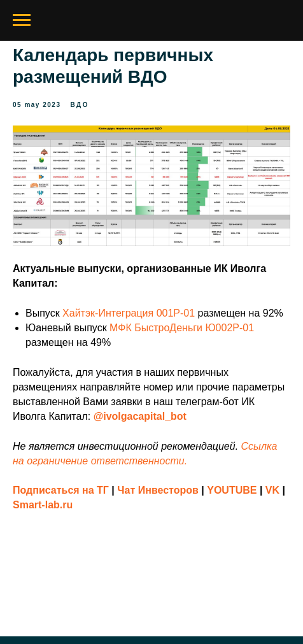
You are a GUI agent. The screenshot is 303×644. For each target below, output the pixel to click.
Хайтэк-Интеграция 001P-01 (129, 313)
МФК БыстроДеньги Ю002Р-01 (182, 328)
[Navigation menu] (22, 20)
